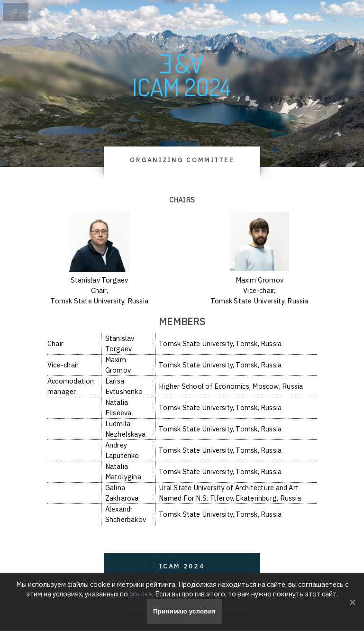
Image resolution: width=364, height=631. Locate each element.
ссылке (141, 594)
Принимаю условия (184, 611)
